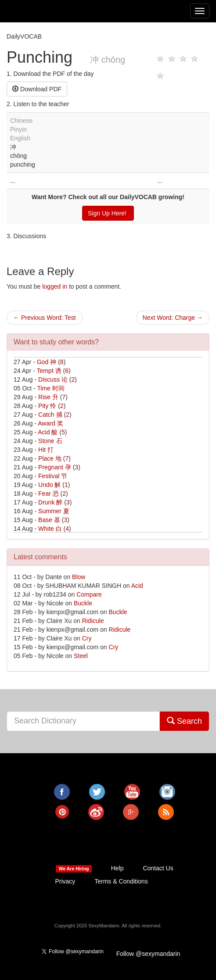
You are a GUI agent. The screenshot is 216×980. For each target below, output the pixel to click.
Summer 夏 (54, 511)
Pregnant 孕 (55, 467)
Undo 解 (49, 485)
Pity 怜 (47, 406)
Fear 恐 (49, 494)
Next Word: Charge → (173, 318)
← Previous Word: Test (45, 318)
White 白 (50, 529)
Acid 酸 (48, 432)
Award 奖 (50, 423)
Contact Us (158, 868)
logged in (55, 286)
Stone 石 (50, 441)
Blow (79, 577)
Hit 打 (46, 450)
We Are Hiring (74, 869)
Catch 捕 (50, 415)
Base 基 (49, 520)
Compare (89, 594)
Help (117, 868)
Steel (81, 656)
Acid (137, 586)
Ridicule (93, 621)
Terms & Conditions (121, 881)
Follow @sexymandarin (148, 954)
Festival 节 (53, 476)
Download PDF (37, 89)
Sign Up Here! (108, 213)
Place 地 (50, 458)
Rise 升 (48, 397)
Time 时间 (50, 388)
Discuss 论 (53, 379)
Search (184, 721)
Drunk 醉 (50, 502)
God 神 (47, 362)
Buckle (83, 603)
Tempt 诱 (49, 371)
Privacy (65, 881)
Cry (87, 638)
